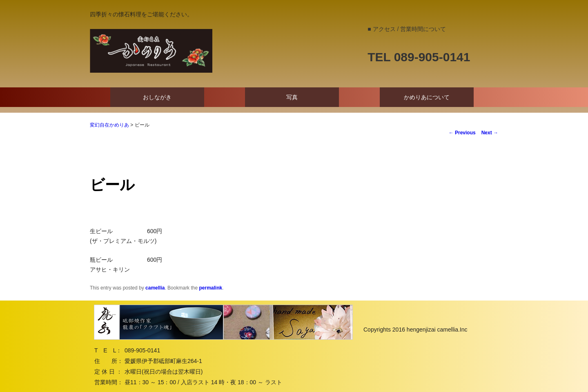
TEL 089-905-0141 (419, 57)
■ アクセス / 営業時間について (407, 29)
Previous (462, 133)
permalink (210, 288)
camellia (155, 288)
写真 (292, 97)
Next (490, 133)
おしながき (157, 97)
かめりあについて (427, 97)
